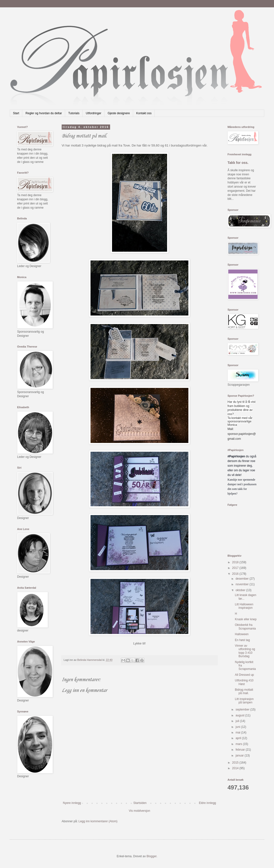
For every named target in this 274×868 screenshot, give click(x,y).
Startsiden (140, 803)
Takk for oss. (238, 163)
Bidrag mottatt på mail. (244, 691)
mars (239, 744)
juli (238, 721)
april (239, 738)
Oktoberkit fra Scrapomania (245, 627)
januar (240, 755)
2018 (236, 562)
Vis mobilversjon (139, 811)
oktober (241, 590)
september (243, 710)
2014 (236, 768)
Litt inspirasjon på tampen (244, 701)
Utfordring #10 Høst (244, 682)
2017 (236, 568)
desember (243, 579)
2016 (236, 574)
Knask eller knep (246, 619)
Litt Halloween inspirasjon (244, 606)
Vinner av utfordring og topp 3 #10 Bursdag (245, 651)
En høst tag (242, 640)
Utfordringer (94, 113)
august (240, 715)
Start (16, 113)
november (243, 584)
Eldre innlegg (207, 803)
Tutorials (74, 113)
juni (238, 727)
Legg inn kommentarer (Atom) (98, 821)
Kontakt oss (144, 113)
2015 (236, 763)
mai (238, 733)
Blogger (152, 856)
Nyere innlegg (72, 803)
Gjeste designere (119, 113)
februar (241, 750)
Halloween (242, 634)
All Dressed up (244, 675)
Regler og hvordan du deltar (44, 113)
